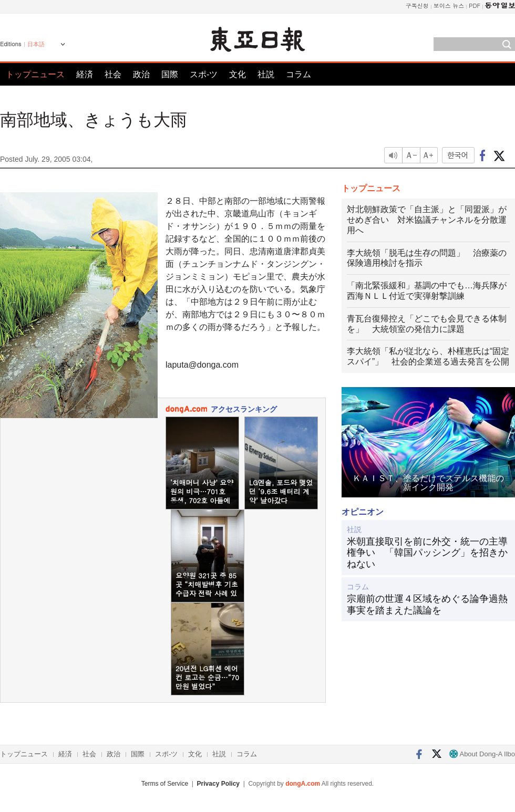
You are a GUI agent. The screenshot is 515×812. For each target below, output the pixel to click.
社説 (266, 74)
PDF (475, 6)
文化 (238, 74)
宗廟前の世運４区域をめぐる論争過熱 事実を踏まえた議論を (428, 605)
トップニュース (35, 74)
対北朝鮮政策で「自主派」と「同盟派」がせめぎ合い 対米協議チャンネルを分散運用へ (427, 220)
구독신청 (417, 6)
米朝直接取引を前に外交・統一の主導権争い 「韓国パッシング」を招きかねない (427, 553)
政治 (141, 74)
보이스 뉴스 (449, 6)
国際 (170, 74)
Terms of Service (165, 784)
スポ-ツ (204, 74)
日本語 (36, 44)
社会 (113, 74)
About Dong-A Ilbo (482, 754)
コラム (298, 74)
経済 (85, 74)
